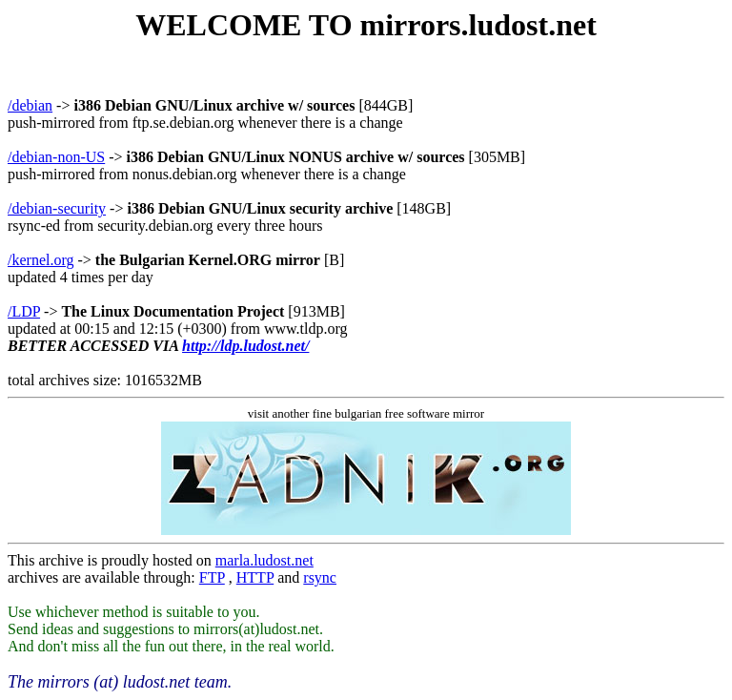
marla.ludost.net (264, 560)
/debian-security (57, 208)
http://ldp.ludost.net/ (245, 346)
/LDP (24, 311)
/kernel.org (41, 260)
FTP (212, 577)
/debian (30, 105)
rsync (320, 577)
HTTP (255, 577)
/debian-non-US (56, 157)
